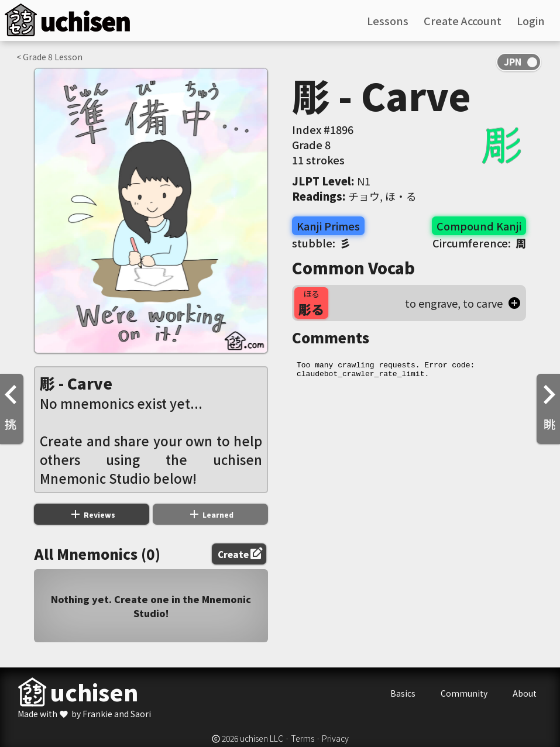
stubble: (321, 243)
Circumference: (479, 243)
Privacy (335, 738)
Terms (303, 738)
